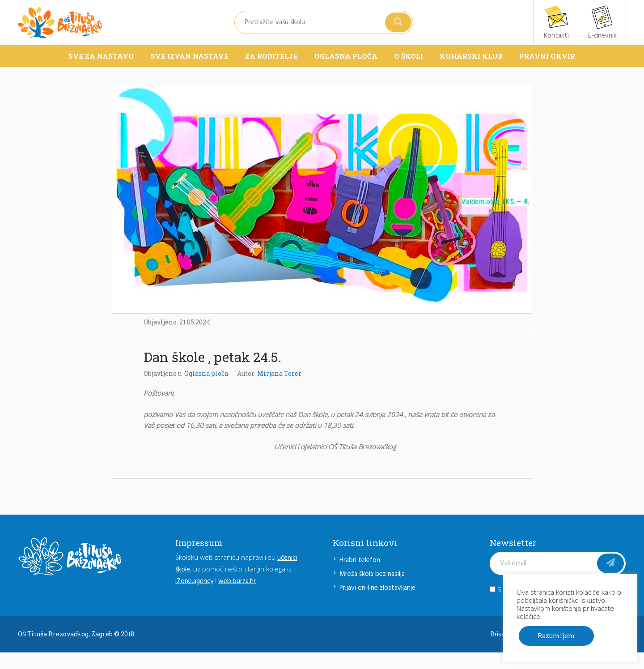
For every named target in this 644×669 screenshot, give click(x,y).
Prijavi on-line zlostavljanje (377, 588)
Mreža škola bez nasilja (372, 574)
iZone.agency (194, 581)
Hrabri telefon (360, 560)
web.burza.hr (237, 581)
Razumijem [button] (556, 636)
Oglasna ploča (206, 373)
